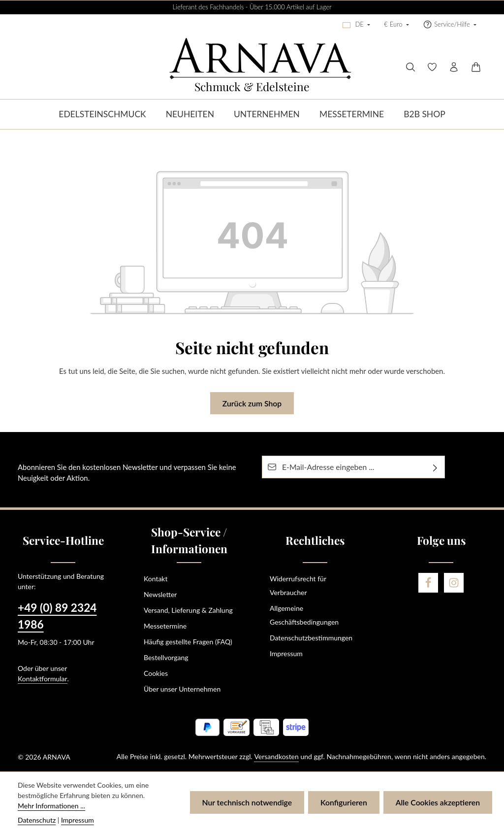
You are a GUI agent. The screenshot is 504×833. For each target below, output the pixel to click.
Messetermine (165, 626)
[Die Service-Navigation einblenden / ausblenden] (450, 25)
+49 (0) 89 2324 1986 (57, 616)
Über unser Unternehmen (182, 689)
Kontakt (156, 579)
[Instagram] (454, 583)
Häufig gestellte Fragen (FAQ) (188, 642)
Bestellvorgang (166, 657)
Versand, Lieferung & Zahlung (188, 610)
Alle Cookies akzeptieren (438, 802)
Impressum (286, 653)
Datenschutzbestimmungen (311, 638)
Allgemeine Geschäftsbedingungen (304, 615)
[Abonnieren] (435, 467)
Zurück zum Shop (252, 403)
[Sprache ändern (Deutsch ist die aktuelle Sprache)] (356, 25)
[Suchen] (410, 67)
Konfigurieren (344, 802)
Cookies (156, 673)
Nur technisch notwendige (247, 802)
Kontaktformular (43, 679)
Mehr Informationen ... (51, 806)
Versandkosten (276, 756)
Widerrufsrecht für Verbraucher (298, 585)
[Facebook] (428, 583)
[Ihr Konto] (454, 67)
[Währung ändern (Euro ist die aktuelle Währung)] (396, 25)
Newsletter (160, 594)
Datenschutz (37, 820)
